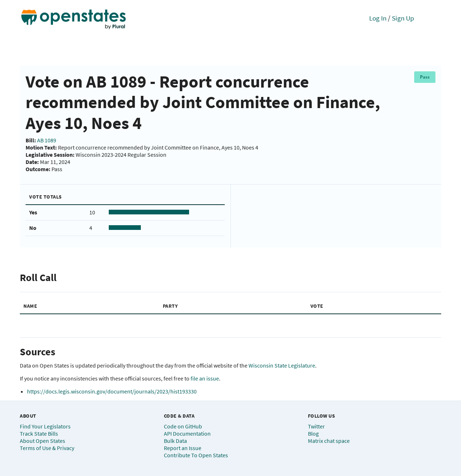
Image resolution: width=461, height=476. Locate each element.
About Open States (42, 441)
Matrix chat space (329, 441)
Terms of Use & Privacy (47, 448)
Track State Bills (39, 433)
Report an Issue (183, 448)
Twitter (316, 426)
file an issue (205, 378)
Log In (378, 18)
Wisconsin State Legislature (282, 365)
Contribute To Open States (196, 455)
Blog (313, 433)
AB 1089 (47, 140)
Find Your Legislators (45, 426)
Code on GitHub (183, 426)
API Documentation (187, 433)
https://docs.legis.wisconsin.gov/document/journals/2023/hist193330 (112, 391)
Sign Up (403, 18)
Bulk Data (175, 441)
